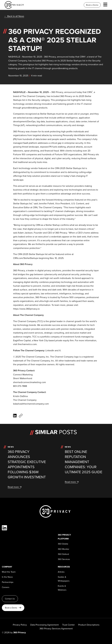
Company (7, 567)
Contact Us (10, 599)
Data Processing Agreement (44, 625)
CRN (89, 92)
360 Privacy (57, 92)
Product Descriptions (89, 625)
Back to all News (16, 16)
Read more (13, 487)
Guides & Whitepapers (64, 579)
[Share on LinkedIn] (15, 416)
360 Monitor (64, 549)
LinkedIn (50, 350)
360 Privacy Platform (64, 537)
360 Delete (63, 544)
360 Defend (63, 554)
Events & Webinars (62, 588)
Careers (6, 587)
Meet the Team (9, 572)
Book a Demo (92, 5)
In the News (7, 577)
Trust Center (68, 625)
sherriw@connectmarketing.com (29, 382)
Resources (64, 567)
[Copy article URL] (21, 416)
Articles (61, 572)
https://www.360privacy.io (26, 309)
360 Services (64, 559)
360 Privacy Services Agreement (56, 628)
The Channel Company (34, 96)
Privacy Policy (20, 625)
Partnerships (8, 582)
